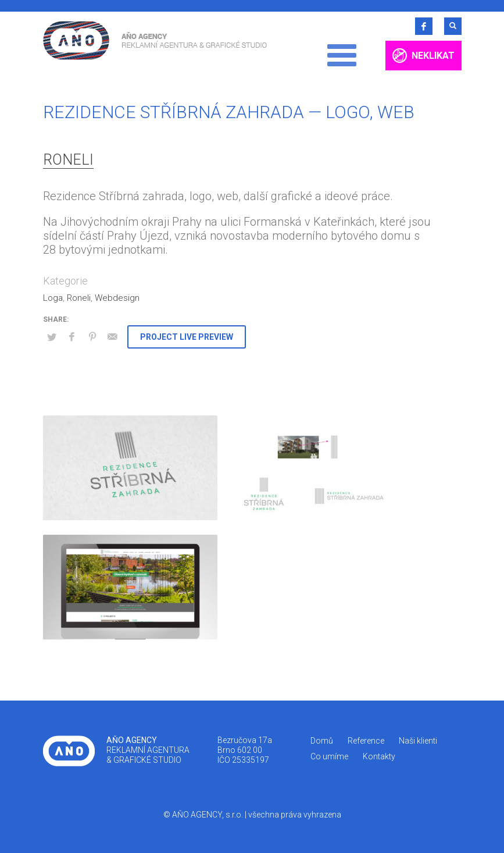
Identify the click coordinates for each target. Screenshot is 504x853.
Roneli (68, 160)
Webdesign (117, 298)
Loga (53, 298)
